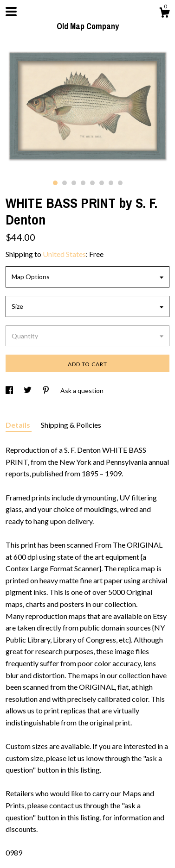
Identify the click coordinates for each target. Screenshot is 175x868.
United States (64, 254)
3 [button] (74, 183)
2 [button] (65, 183)
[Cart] (164, 14)
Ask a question (82, 390)
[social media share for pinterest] (47, 390)
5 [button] (92, 183)
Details (19, 425)
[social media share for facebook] (10, 390)
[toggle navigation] (11, 12)
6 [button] (102, 183)
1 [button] (55, 183)
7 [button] (111, 183)
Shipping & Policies (71, 425)
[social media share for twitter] (28, 390)
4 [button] (83, 183)
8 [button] (120, 183)
